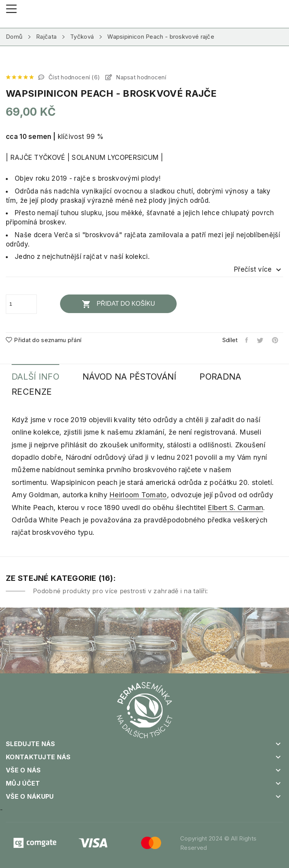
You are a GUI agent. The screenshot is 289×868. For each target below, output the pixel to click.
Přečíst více (259, 270)
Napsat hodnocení (140, 77)
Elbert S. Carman (235, 508)
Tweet (261, 340)
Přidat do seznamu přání (44, 340)
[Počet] (21, 304)
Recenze (32, 392)
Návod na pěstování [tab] (129, 377)
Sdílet (247, 340)
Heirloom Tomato (138, 495)
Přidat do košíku (118, 304)
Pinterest (276, 340)
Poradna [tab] (220, 377)
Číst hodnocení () (74, 77)
